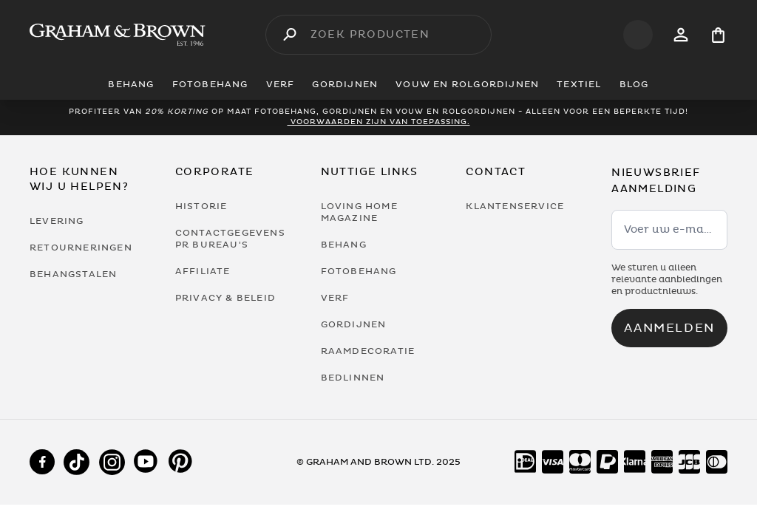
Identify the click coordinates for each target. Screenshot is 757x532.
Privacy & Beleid (225, 298)
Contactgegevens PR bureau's (230, 239)
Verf (335, 298)
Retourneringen (81, 248)
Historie (201, 206)
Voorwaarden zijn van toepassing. (379, 122)
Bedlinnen (353, 378)
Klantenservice (515, 206)
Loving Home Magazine (359, 212)
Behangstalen (73, 274)
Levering (57, 221)
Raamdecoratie (368, 351)
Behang (344, 245)
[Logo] (118, 35)
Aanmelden (669, 328)
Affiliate (203, 271)
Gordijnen (354, 324)
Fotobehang (359, 271)
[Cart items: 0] (718, 35)
